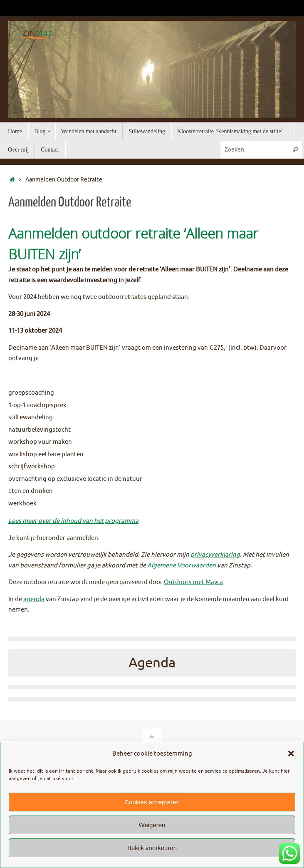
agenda (34, 599)
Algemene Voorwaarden (182, 566)
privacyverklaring (215, 555)
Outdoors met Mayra (193, 582)
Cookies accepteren (152, 802)
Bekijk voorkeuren (152, 848)
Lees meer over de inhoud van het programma (73, 521)
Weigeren (152, 825)
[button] (291, 754)
